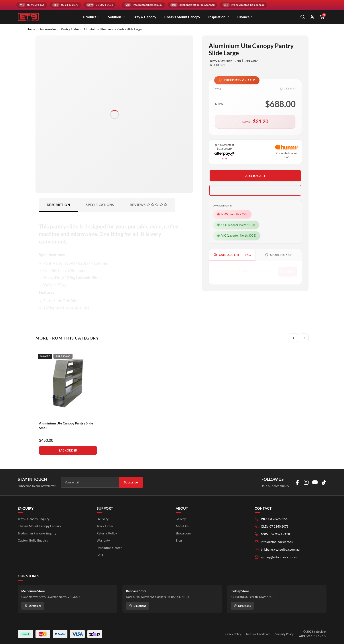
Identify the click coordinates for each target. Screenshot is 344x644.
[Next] (304, 338)
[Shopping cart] (322, 17)
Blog (179, 540)
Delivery (103, 519)
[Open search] (303, 17)
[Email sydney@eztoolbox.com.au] (244, 5)
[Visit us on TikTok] (324, 482)
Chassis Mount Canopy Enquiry (39, 526)
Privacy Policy (232, 634)
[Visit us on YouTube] (315, 482)
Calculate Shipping (232, 255)
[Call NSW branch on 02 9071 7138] (100, 5)
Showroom (183, 533)
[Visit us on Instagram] (306, 482)
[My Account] (312, 17)
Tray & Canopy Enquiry (34, 519)
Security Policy (284, 634)
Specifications (100, 205)
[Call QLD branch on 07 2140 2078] (65, 5)
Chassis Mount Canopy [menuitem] (182, 17)
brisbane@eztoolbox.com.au (280, 549)
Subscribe (131, 482)
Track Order (105, 526)
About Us (182, 526)
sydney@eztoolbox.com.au (279, 557)
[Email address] (90, 482)
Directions (33, 606)
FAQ (100, 555)
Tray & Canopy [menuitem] (145, 17)
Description (58, 205)
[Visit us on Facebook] (297, 482)
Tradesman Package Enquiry (37, 533)
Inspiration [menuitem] (219, 17)
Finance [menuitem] (246, 17)
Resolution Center (109, 548)
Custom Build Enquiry (33, 540)
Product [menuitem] (92, 17)
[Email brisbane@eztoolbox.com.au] (193, 5)
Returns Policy (107, 533)
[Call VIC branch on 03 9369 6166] (32, 5)
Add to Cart (255, 176)
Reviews (148, 205)
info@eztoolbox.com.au (277, 542)
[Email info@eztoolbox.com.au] (143, 5)
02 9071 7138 (280, 534)
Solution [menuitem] (117, 17)
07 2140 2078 (279, 526)
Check (288, 271)
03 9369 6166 (278, 519)
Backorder (68, 450)
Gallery (181, 519)
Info (224, 158)
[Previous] (293, 338)
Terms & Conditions (258, 634)
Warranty (103, 540)
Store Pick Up (279, 255)
